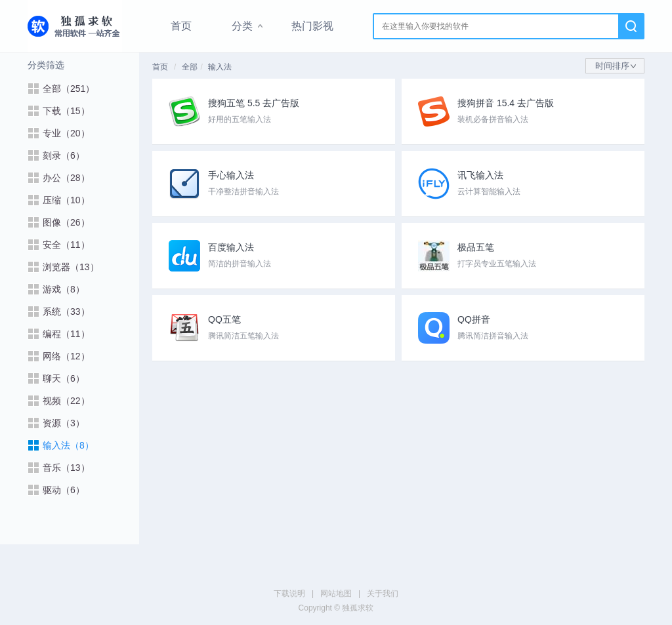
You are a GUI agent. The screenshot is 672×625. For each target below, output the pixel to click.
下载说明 (289, 594)
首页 (181, 26)
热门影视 (312, 26)
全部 (190, 67)
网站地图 (336, 594)
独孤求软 (75, 26)
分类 (242, 26)
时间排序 (616, 66)
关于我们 (383, 594)
